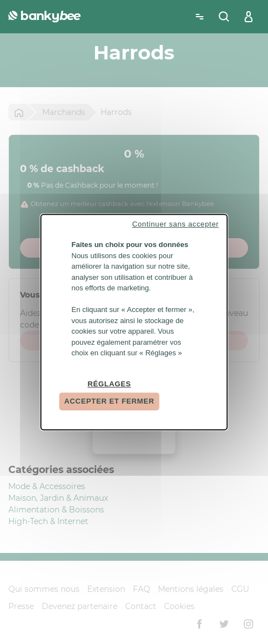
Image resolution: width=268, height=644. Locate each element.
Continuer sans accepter (176, 224)
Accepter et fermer (110, 401)
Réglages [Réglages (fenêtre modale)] (109, 384)
